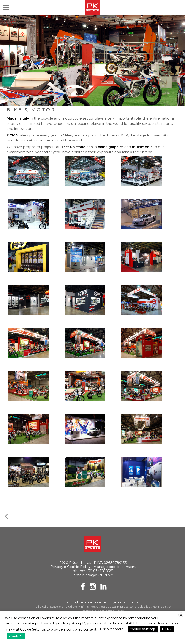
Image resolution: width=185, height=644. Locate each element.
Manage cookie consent (114, 567)
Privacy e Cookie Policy (71, 567)
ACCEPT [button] (16, 636)
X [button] (181, 615)
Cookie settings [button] (143, 629)
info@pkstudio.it (99, 575)
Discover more (112, 629)
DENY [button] (167, 629)
